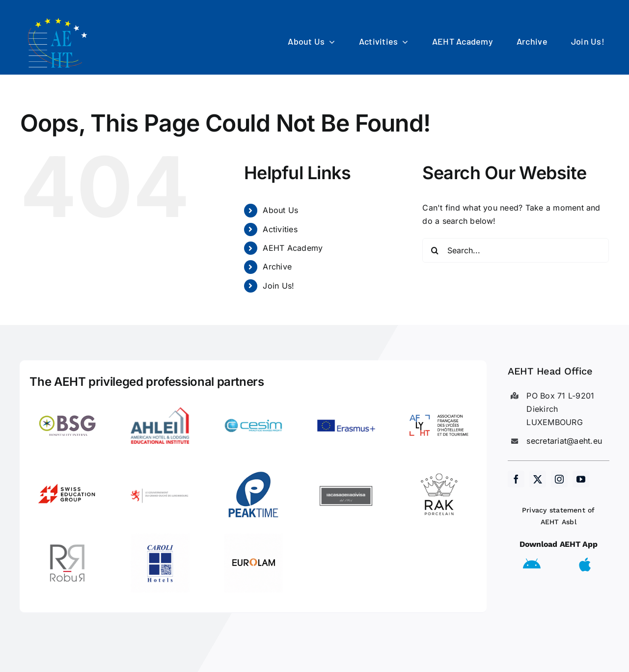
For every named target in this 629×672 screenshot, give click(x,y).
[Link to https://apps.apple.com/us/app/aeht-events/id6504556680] (585, 564)
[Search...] (516, 250)
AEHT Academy (293, 248)
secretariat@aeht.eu (564, 441)
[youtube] (581, 479)
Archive (277, 267)
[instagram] (559, 479)
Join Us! (278, 286)
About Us (280, 210)
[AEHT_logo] (59, 19)
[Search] (435, 250)
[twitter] (538, 479)
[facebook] (516, 479)
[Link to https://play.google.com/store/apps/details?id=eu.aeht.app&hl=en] (532, 564)
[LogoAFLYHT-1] (439, 400)
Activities (280, 229)
